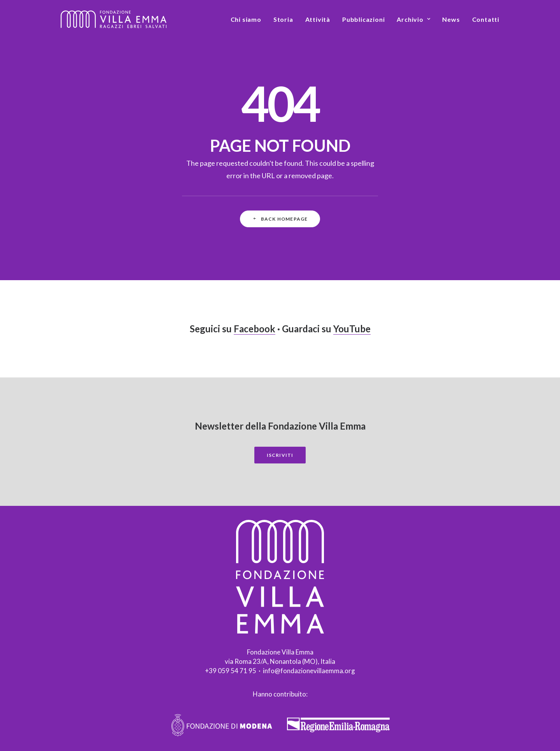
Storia (283, 19)
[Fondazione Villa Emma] (114, 19)
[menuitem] (249, 19)
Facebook (255, 329)
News (451, 19)
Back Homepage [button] (280, 219)
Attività (318, 19)
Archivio (413, 19)
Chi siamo (246, 19)
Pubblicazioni (363, 19)
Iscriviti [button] (280, 455)
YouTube (352, 329)
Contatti (486, 19)
